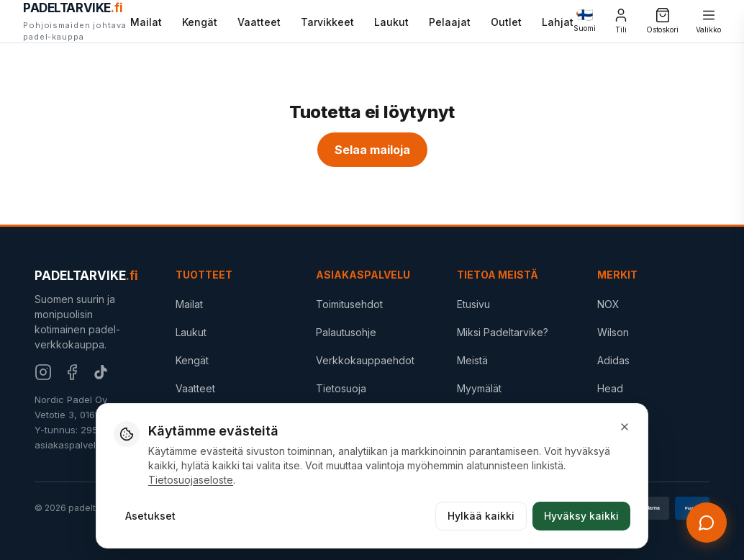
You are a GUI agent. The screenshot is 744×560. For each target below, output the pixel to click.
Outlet (506, 22)
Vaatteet (259, 22)
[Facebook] (72, 372)
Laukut (391, 22)
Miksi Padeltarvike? (503, 332)
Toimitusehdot (349, 304)
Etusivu (473, 304)
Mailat (146, 22)
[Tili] (621, 21)
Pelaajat (450, 22)
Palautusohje (346, 332)
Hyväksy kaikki (581, 516)
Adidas (613, 360)
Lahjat (558, 21)
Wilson (613, 332)
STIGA (612, 416)
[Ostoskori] (662, 21)
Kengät (200, 22)
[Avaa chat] (707, 523)
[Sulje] (625, 427)
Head (610, 388)
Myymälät (479, 388)
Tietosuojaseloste (191, 480)
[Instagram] (43, 372)
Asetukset (150, 516)
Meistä (472, 360)
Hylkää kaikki (481, 516)
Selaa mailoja (372, 150)
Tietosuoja (341, 388)
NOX (608, 304)
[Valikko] (708, 21)
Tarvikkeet (327, 22)
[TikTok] (101, 372)
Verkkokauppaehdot (365, 360)
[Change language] (585, 21)
